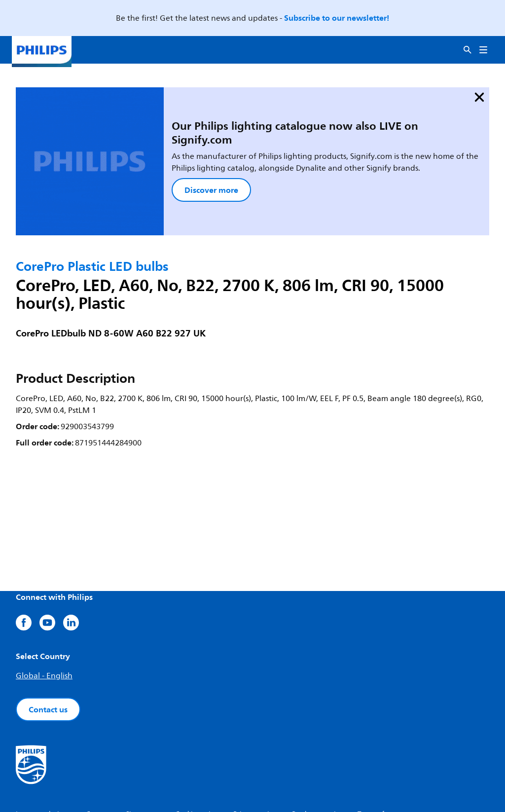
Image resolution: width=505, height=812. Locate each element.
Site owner (143, 753)
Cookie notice (196, 753)
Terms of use (377, 753)
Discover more (150, 152)
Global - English (44, 615)
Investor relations (43, 753)
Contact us (48, 648)
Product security (317, 753)
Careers (98, 753)
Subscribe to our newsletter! (337, 18)
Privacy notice (255, 753)
